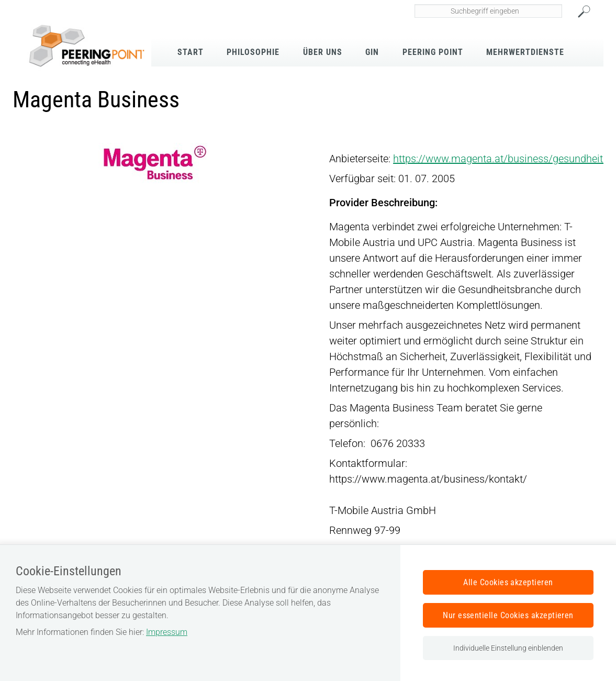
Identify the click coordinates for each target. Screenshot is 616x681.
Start (191, 52)
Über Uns (323, 52)
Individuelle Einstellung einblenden (508, 648)
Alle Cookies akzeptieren (508, 582)
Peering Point (433, 52)
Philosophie (253, 52)
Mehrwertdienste (525, 52)
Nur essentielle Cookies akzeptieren (508, 615)
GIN (372, 52)
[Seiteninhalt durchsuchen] (488, 11)
